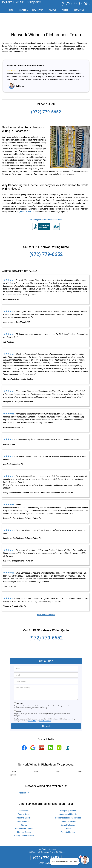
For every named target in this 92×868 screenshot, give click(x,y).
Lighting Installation (68, 806)
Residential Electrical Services (68, 803)
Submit (46, 711)
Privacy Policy (32, 706)
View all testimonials (46, 599)
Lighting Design (24, 817)
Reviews (52, 10)
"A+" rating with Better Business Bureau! (46, 204)
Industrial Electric (24, 803)
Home (10, 10)
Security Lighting (68, 817)
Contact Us (79, 10)
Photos (65, 10)
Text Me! (19, 688)
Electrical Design (24, 806)
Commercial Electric (68, 799)
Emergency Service (68, 795)
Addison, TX (24, 778)
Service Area (37, 10)
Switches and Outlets (24, 813)
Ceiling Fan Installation (24, 820)
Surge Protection (68, 810)
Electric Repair (24, 799)
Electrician (24, 795)
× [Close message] (77, 859)
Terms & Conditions (45, 706)
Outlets (68, 813)
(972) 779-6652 (76, 4)
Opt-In (18, 696)
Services (24, 11)
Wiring (24, 810)
